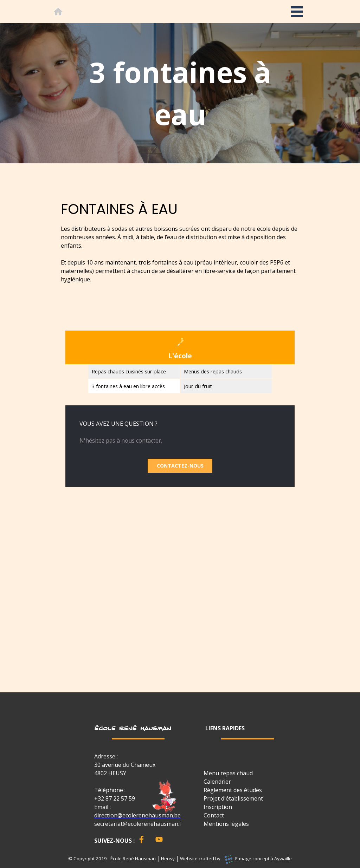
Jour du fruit (198, 386)
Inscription (218, 807)
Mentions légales (226, 824)
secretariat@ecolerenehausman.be (140, 824)
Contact (214, 815)
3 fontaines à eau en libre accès (128, 386)
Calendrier (217, 782)
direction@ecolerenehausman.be (137, 815)
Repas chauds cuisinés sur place (129, 371)
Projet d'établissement (233, 798)
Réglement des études (233, 790)
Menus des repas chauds (213, 371)
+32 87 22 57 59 (115, 798)
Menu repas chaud (228, 773)
